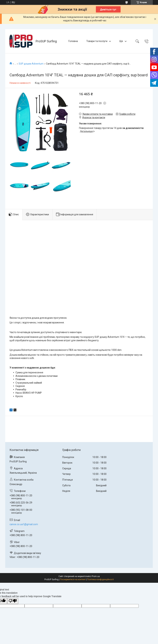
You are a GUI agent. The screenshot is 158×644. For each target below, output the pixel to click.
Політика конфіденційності (100, 579)
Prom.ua (96, 576)
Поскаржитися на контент (73, 579)
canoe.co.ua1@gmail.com (24, 524)
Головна (73, 41)
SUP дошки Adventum (31, 64)
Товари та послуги (97, 41)
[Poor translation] (13, 601)
